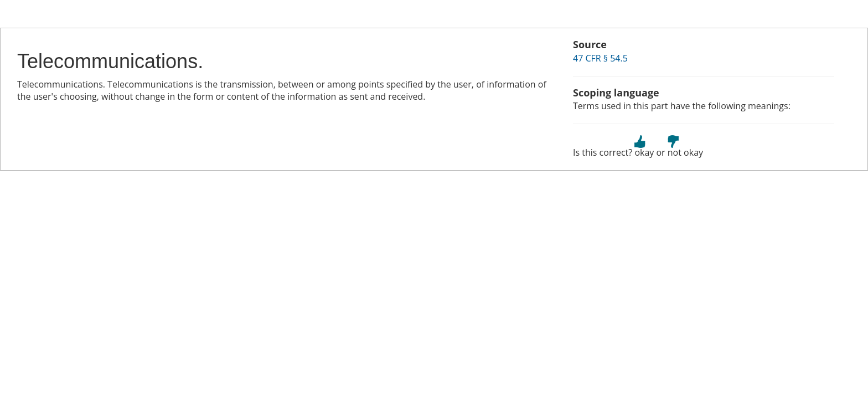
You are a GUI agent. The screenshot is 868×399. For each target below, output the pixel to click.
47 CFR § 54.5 (600, 58)
